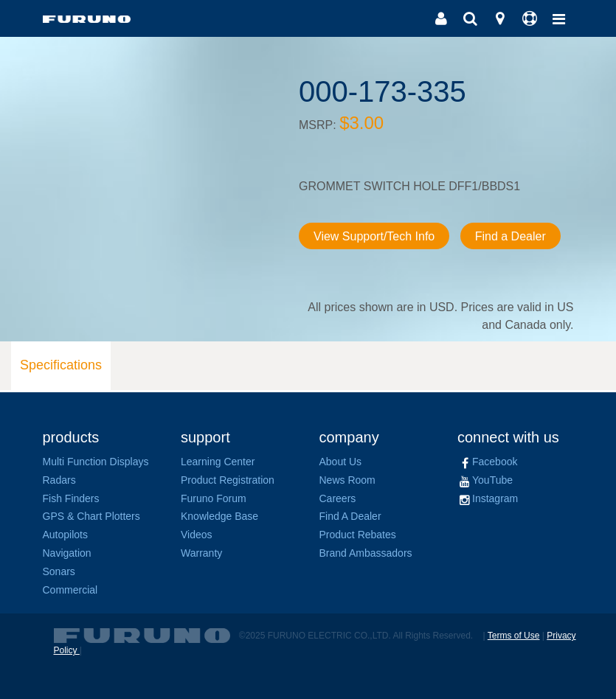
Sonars (59, 571)
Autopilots (65, 535)
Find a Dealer (511, 236)
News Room (347, 480)
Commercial (70, 590)
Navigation (67, 553)
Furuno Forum (214, 498)
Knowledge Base (219, 516)
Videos (197, 535)
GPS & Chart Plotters (91, 516)
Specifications (61, 365)
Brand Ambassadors (366, 553)
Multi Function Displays (96, 462)
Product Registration (228, 480)
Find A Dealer (350, 516)
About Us (341, 462)
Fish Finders (71, 498)
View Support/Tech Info (374, 236)
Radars (59, 480)
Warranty (201, 553)
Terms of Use (514, 636)
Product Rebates (358, 535)
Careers (338, 498)
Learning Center (218, 462)
